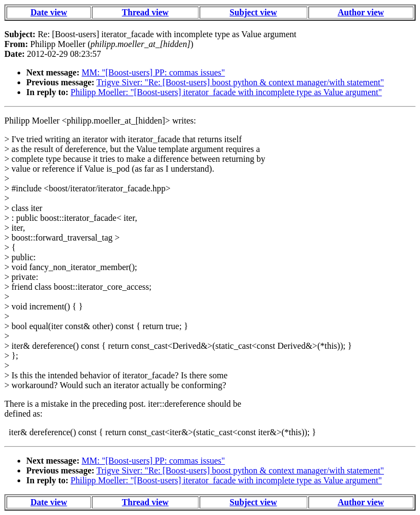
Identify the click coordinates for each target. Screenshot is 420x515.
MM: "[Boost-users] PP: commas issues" (153, 72)
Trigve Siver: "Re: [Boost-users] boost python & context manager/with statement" (240, 82)
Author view (361, 12)
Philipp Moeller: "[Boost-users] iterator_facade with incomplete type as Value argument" (226, 92)
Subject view (253, 12)
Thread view (145, 12)
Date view (49, 12)
